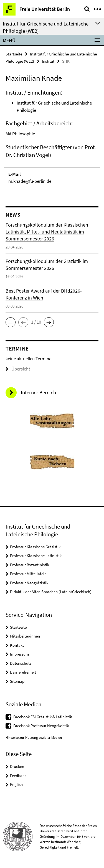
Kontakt (17, 645)
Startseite (14, 54)
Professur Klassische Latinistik (36, 556)
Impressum (19, 654)
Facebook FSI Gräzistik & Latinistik (43, 717)
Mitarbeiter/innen (25, 636)
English (16, 784)
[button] (11, 322)
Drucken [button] (17, 766)
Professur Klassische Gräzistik (35, 547)
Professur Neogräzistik (29, 583)
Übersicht (18, 369)
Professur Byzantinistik (30, 565)
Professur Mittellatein (28, 574)
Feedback (18, 776)
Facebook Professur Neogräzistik (41, 726)
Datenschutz (21, 663)
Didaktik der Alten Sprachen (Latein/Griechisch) (51, 592)
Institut (48, 61)
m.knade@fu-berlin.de (30, 181)
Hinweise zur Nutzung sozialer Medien (34, 738)
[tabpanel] (52, 139)
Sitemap (17, 681)
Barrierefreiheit (23, 672)
